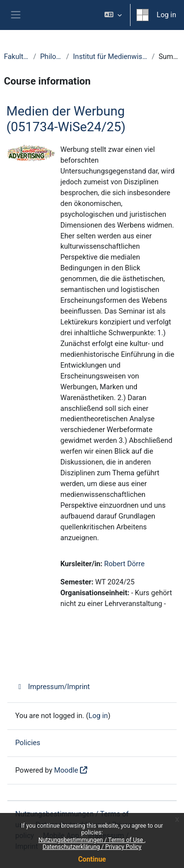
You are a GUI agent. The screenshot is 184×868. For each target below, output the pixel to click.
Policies (28, 743)
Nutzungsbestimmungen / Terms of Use (91, 840)
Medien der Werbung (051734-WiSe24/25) (66, 119)
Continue (92, 859)
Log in (166, 15)
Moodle (66, 770)
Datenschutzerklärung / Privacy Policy (92, 847)
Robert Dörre (124, 564)
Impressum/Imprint (53, 687)
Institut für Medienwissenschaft (110, 57)
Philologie (51, 57)
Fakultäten (17, 57)
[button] (113, 15)
